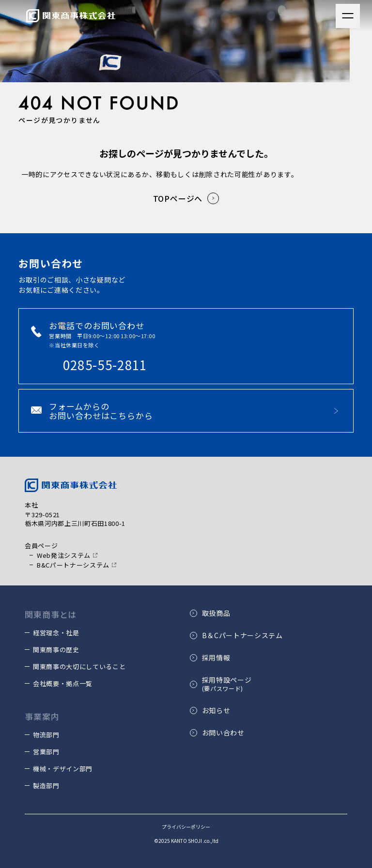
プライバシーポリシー (186, 827)
